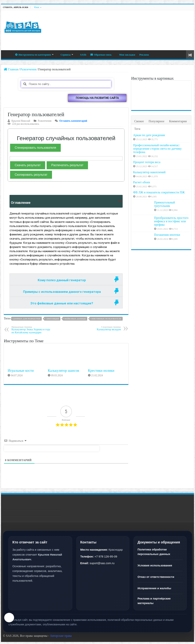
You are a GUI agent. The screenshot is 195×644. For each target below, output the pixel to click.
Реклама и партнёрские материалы (154, 603)
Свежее (139, 121)
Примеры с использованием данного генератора (62, 294)
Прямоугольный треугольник (165, 234)
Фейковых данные (75, 321)
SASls (82, 55)
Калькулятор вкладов (101, 330)
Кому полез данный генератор (62, 282)
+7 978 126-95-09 (106, 559)
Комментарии (178, 121)
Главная (8, 54)
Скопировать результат (31, 177)
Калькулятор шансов (63, 373)
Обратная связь (101, 55)
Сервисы (64, 55)
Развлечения (28, 69)
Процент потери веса (168, 171)
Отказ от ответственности (156, 579)
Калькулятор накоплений (170, 186)
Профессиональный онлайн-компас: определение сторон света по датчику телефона (171, 156)
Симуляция (52, 321)
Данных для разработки (27, 321)
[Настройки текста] (9, 618)
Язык (37, 7)
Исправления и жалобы (154, 590)
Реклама (144, 55)
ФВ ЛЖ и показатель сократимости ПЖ (168, 219)
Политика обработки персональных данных (154, 554)
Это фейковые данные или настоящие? (62, 305)
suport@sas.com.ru (102, 565)
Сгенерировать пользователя (35, 150)
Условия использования (155, 568)
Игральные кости (21, 373)
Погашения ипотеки (167, 265)
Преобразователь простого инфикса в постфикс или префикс (171, 251)
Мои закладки (125, 55)
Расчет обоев (162, 202)
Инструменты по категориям (33, 55)
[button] (97, 100)
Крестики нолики (101, 373)
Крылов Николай (21, 123)
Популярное (156, 121)
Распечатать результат (67, 167)
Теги (137, 129)
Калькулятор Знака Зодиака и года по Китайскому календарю (31, 332)
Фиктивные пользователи (106, 321)
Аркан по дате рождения (170, 135)
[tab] (66, 281)
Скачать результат (28, 167)
